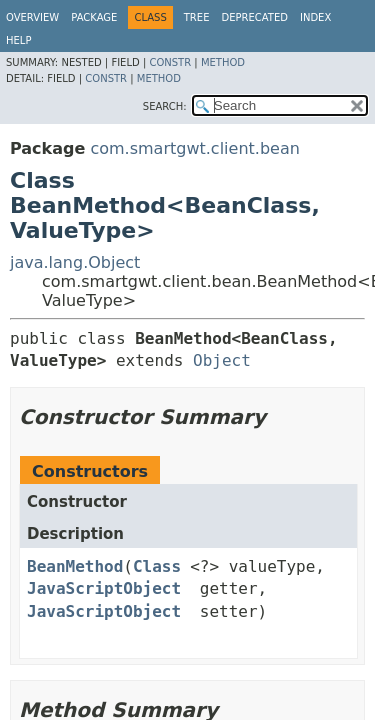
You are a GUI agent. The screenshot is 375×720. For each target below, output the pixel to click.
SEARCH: (165, 106)
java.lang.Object (75, 262)
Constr (170, 62)
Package (94, 17)
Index (315, 17)
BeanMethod (75, 566)
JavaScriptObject (104, 588)
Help (18, 40)
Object (222, 360)
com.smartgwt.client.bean (194, 148)
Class (157, 566)
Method (223, 62)
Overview (32, 17)
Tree (197, 17)
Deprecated (254, 17)
